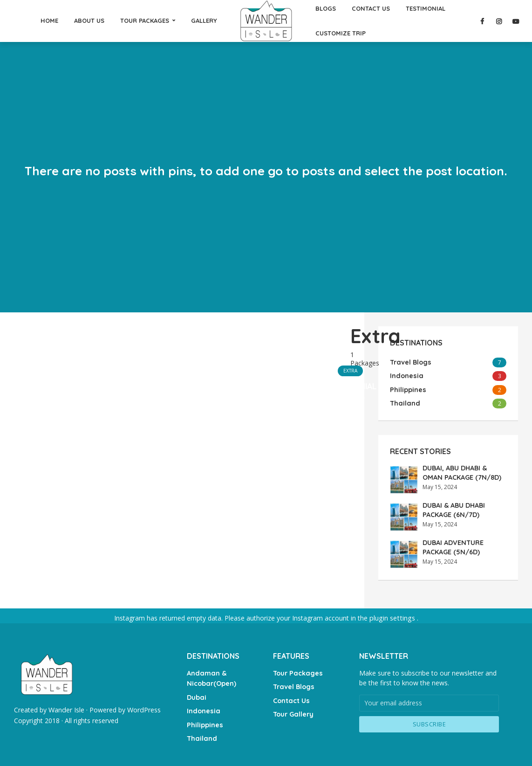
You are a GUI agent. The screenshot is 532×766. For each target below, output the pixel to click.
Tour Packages (297, 671)
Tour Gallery (293, 710)
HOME (49, 21)
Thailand (201, 733)
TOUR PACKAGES (145, 21)
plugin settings (393, 617)
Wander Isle (66, 708)
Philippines (205, 720)
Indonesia (203, 707)
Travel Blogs (293, 684)
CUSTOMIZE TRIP (341, 33)
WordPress (143, 708)
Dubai (196, 694)
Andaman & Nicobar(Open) (211, 676)
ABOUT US (89, 21)
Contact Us (291, 697)
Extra (350, 370)
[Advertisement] (182, 396)
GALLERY (204, 21)
